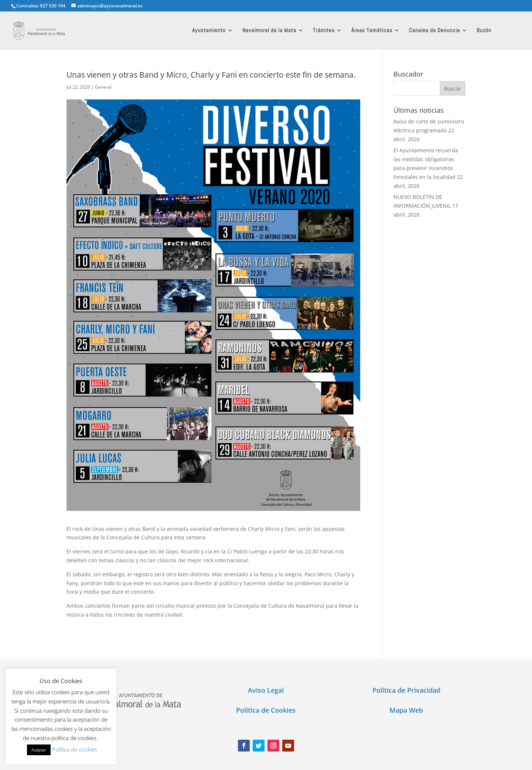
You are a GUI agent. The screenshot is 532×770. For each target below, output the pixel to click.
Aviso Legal (266, 690)
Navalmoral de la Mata (269, 31)
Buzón (484, 31)
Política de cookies (75, 749)
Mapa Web (406, 710)
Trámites (324, 31)
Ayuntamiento (209, 31)
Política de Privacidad (406, 690)
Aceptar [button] (39, 750)
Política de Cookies (266, 710)
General (103, 87)
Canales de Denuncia (434, 31)
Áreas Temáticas (372, 31)
